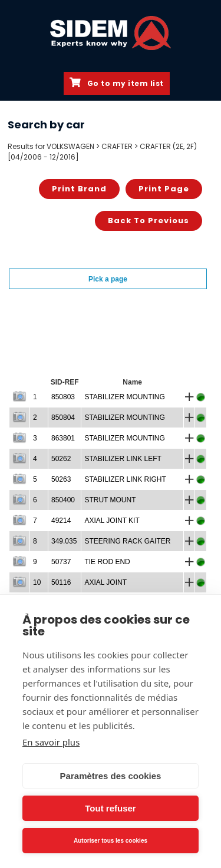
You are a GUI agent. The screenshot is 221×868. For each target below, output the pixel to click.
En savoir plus (51, 742)
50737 (61, 562)
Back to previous (149, 221)
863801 (63, 438)
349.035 (64, 541)
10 (37, 582)
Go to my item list (117, 83)
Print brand (79, 189)
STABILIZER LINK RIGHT (125, 479)
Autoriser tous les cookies (111, 841)
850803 (63, 397)
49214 (61, 521)
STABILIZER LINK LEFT (123, 459)
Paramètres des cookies (111, 776)
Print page (164, 189)
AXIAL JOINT (105, 582)
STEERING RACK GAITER (127, 541)
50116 (61, 582)
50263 (61, 479)
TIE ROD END (107, 562)
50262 (61, 459)
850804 (63, 418)
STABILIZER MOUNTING (124, 397)
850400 (63, 500)
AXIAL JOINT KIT (112, 521)
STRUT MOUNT (110, 500)
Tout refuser (110, 808)
